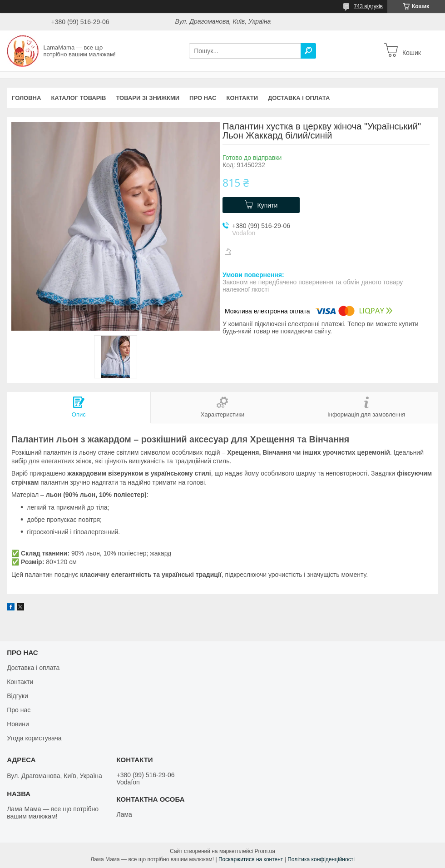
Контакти (242, 98)
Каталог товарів (78, 98)
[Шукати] (308, 51)
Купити (268, 205)
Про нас (203, 98)
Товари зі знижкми (148, 98)
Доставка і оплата (299, 98)
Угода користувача (34, 738)
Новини (18, 724)
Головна (26, 98)
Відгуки (17, 696)
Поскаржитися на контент (251, 859)
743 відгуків (368, 6)
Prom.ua (265, 851)
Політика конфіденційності (321, 859)
